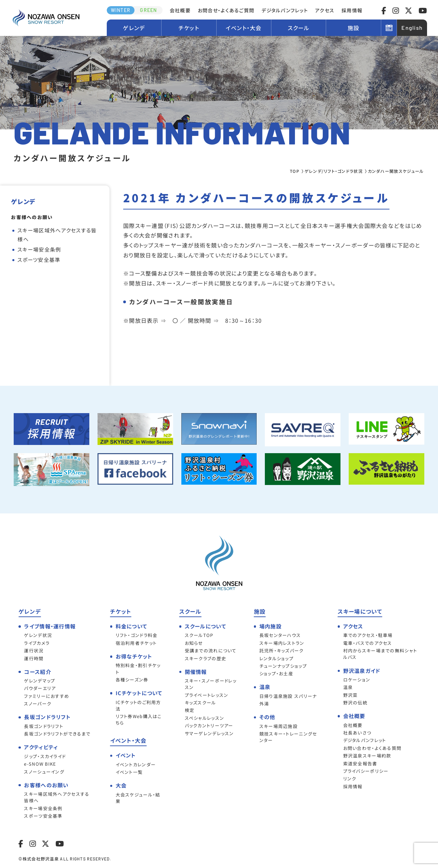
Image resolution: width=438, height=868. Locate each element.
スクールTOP (199, 635)
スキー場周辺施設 (279, 726)
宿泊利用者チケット (136, 643)
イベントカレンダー (136, 764)
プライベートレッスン (207, 695)
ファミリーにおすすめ (47, 696)
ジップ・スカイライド (45, 756)
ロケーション (357, 680)
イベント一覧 (129, 772)
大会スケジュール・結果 (138, 798)
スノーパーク (38, 704)
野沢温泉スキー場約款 (367, 756)
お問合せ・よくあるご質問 (226, 10)
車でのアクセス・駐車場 (368, 635)
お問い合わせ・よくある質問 (372, 748)
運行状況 (34, 650)
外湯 (264, 704)
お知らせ (194, 643)
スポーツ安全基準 (39, 260)
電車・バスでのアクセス (368, 643)
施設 (354, 28)
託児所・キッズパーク (282, 650)
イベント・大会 (244, 28)
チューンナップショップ (283, 666)
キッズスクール (201, 703)
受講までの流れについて (211, 650)
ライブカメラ (37, 643)
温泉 (348, 687)
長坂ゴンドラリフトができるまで (57, 734)
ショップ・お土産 (276, 673)
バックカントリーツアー (209, 725)
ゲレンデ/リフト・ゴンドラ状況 (334, 171)
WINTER (121, 10)
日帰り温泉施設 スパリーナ (288, 696)
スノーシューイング (44, 772)
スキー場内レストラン (282, 643)
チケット (189, 28)
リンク (350, 778)
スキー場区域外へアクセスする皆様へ (57, 235)
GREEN (148, 10)
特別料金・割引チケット (138, 668)
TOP (295, 171)
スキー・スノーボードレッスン (211, 684)
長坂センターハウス (280, 635)
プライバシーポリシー (366, 771)
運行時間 (34, 658)
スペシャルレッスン (205, 718)
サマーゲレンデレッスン (209, 733)
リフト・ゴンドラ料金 (137, 635)
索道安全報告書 (360, 763)
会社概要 (180, 10)
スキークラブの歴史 (206, 658)
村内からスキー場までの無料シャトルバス (380, 654)
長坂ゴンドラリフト (44, 726)
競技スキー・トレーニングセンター (288, 737)
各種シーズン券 (132, 680)
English (412, 28)
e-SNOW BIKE (40, 764)
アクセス (325, 10)
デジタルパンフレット (285, 10)
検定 (190, 710)
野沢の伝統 (355, 703)
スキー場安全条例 (39, 249)
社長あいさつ (357, 733)
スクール (299, 28)
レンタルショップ (276, 658)
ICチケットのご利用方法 (138, 705)
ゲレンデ (134, 28)
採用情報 (352, 10)
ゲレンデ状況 (38, 635)
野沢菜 (351, 695)
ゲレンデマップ (40, 681)
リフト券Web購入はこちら (139, 719)
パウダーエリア (40, 688)
